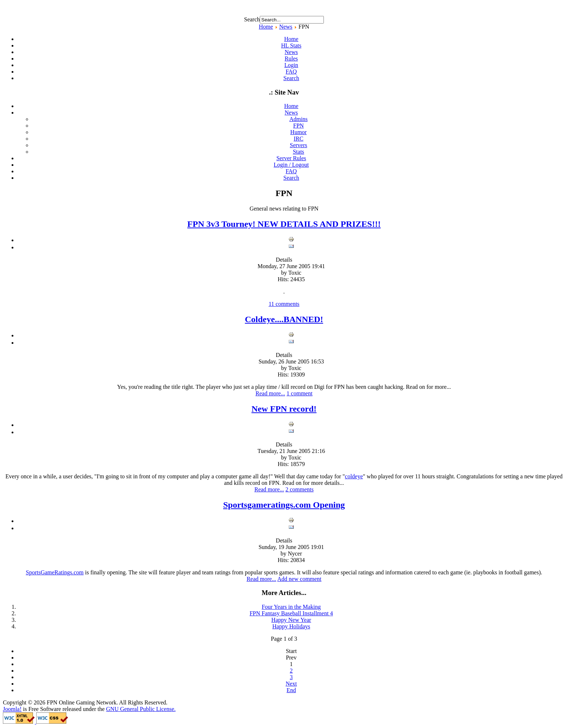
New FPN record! (284, 409)
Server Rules (291, 158)
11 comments (284, 304)
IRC (299, 139)
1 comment (300, 393)
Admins (299, 119)
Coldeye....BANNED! (284, 319)
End (291, 690)
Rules (291, 59)
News (286, 27)
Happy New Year (291, 620)
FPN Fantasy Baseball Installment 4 (291, 613)
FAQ (291, 72)
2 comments (300, 489)
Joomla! (12, 709)
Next (291, 684)
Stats (298, 152)
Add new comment (300, 579)
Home (266, 27)
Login (291, 65)
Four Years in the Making (291, 607)
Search (252, 19)
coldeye (354, 476)
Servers (298, 145)
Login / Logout (291, 165)
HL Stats (291, 45)
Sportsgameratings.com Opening (284, 505)
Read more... (270, 393)
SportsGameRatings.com (55, 572)
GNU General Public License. (141, 709)
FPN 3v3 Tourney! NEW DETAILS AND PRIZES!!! (284, 224)
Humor (298, 132)
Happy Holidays (291, 626)
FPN (298, 126)
